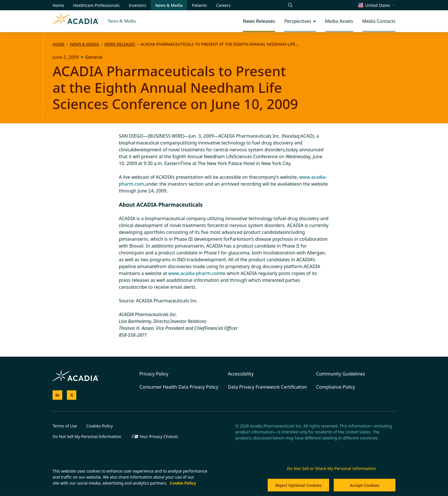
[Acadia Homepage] (75, 21)
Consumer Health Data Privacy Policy (179, 387)
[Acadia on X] (72, 395)
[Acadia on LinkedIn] (57, 395)
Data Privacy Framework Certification (267, 387)
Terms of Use (65, 426)
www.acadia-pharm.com (195, 273)
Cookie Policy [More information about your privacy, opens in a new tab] (183, 483)
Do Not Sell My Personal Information (87, 436)
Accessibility (241, 374)
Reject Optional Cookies (299, 485)
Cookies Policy (100, 426)
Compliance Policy (336, 387)
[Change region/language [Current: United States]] (377, 5)
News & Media (122, 21)
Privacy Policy (154, 374)
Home (59, 44)
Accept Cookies (365, 485)
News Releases (120, 44)
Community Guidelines (341, 374)
